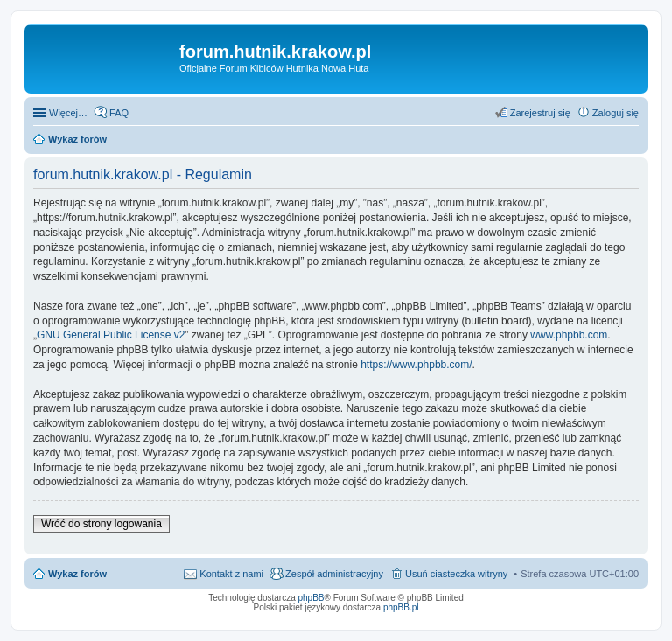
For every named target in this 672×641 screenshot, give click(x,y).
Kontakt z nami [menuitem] (231, 574)
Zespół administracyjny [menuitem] (334, 574)
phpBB (311, 598)
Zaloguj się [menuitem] (616, 113)
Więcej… (68, 113)
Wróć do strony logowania (101, 524)
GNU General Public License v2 (111, 335)
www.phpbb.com (569, 335)
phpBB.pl (401, 607)
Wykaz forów (77, 574)
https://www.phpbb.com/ (416, 365)
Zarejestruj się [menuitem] (540, 113)
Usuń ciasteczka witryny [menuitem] (456, 574)
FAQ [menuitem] (119, 113)
